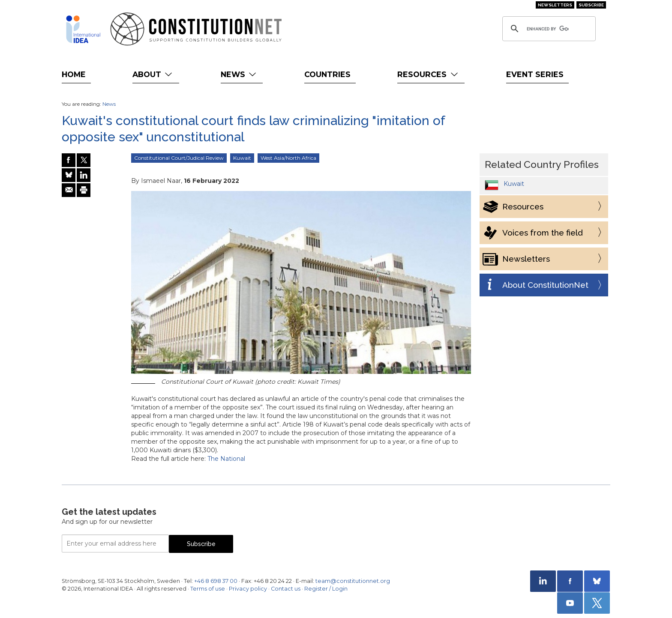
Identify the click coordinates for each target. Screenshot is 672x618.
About (153, 74)
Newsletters (555, 5)
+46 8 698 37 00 (216, 581)
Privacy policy (248, 589)
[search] (548, 29)
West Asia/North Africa (288, 158)
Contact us (286, 589)
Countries (327, 74)
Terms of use (208, 589)
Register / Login (326, 589)
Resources (428, 74)
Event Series (535, 74)
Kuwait (242, 158)
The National (226, 459)
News (239, 74)
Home (74, 74)
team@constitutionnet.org (353, 581)
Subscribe (591, 5)
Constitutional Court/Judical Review (179, 158)
